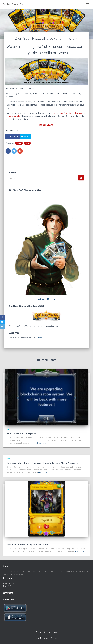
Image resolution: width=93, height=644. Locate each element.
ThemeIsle (55, 638)
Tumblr (40, 338)
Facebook (36, 632)
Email (50, 632)
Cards (19, 143)
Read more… (42, 443)
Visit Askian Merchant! (47, 299)
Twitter (40, 632)
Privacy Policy (8, 583)
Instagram (45, 632)
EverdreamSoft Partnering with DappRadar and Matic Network (42, 463)
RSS (55, 633)
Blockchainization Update (21, 433)
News (27, 143)
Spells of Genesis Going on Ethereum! (27, 545)
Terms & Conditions (10, 586)
